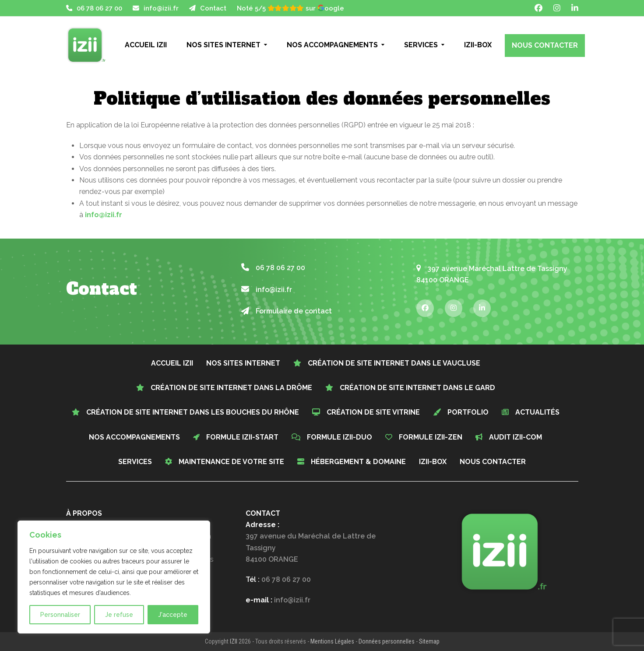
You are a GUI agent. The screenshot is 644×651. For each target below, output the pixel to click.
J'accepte (173, 615)
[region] (114, 577)
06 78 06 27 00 (99, 8)
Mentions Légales (332, 641)
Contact (213, 8)
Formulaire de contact (287, 311)
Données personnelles (387, 641)
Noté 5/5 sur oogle (290, 8)
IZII (234, 641)
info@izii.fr (161, 8)
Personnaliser (60, 615)
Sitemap (429, 641)
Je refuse (119, 615)
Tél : (278, 579)
